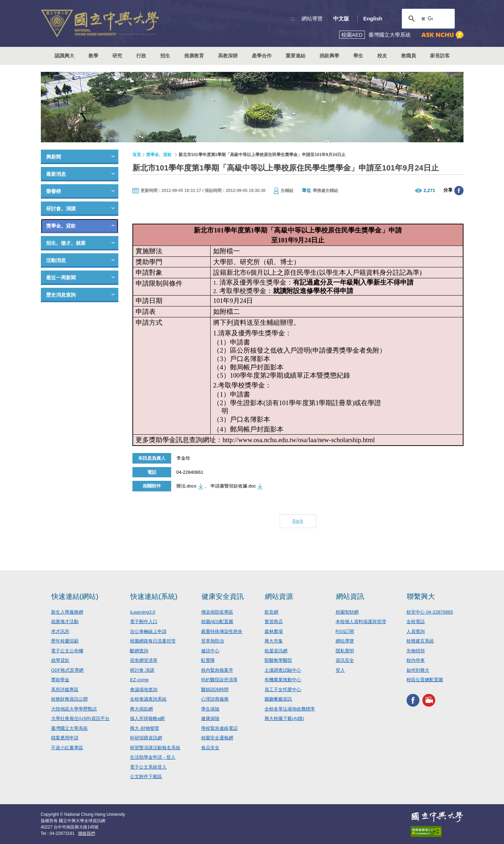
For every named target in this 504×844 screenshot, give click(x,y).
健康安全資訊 (223, 596)
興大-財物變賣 (144, 728)
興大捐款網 (141, 709)
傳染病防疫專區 (217, 612)
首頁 (137, 155)
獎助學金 (60, 680)
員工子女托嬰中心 (283, 690)
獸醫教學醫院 (278, 660)
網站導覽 (312, 18)
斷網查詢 (139, 651)
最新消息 (56, 174)
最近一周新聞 (61, 278)
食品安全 (210, 748)
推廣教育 (194, 56)
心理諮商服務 (215, 699)
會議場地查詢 (144, 690)
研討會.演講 (142, 670)
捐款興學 (329, 56)
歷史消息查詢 (61, 295)
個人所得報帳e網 (147, 718)
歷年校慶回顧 (65, 641)
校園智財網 (347, 612)
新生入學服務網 (67, 612)
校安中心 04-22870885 (430, 612)
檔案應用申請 (65, 738)
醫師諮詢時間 (215, 690)
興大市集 (274, 641)
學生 (358, 56)
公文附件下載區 (146, 777)
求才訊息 (60, 631)
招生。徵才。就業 (66, 243)
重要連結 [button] (295, 56)
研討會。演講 (61, 209)
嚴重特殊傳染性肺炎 (222, 631)
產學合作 (262, 56)
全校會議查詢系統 (148, 699)
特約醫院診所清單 (219, 680)
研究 (117, 56)
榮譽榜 (54, 191)
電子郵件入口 (144, 622)
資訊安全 (345, 660)
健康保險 (210, 718)
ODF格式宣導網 (67, 670)
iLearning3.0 (143, 612)
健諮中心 (210, 651)
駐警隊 (208, 660)
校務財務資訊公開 (69, 699)
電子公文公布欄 (67, 651)
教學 (93, 56)
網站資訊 (350, 596)
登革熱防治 (213, 641)
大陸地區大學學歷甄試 (74, 709)
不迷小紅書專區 (67, 748)
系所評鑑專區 (65, 690)
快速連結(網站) (75, 596)
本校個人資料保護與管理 (361, 622)
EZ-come (139, 680)
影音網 (271, 612)
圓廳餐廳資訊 (278, 699)
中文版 (341, 18)
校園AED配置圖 (217, 622)
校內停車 (416, 660)
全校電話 (416, 622)
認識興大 (64, 56)
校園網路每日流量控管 (153, 641)
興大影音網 (429, 700)
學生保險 (210, 709)
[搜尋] (427, 19)
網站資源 (279, 596)
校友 (382, 56)
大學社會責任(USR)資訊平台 (80, 718)
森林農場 (274, 631)
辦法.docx (186, 486)
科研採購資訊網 (146, 738)
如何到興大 (418, 670)
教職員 (409, 56)
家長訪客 (440, 56)
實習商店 (274, 622)
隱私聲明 (345, 651)
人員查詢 (416, 631)
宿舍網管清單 (144, 660)
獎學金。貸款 (61, 226)
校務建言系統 (420, 641)
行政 (141, 56)
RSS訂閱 (345, 631)
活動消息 (56, 260)
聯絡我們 (87, 833)
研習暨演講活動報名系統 (155, 748)
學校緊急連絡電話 (219, 728)
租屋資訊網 (276, 651)
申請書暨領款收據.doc (233, 486)
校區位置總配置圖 (425, 680)
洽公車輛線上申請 (148, 631)
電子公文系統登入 (148, 767)
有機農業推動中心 (283, 680)
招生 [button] (165, 56)
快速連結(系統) (154, 596)
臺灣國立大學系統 (69, 728)
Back (298, 521)
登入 (340, 670)
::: (293, 18)
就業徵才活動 (65, 622)
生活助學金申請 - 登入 (153, 757)
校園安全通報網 (217, 738)
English (373, 18)
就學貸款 (60, 660)
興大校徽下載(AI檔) (284, 718)
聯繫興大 (421, 596)
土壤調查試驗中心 (283, 670)
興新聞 (54, 157)
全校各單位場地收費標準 (290, 709)
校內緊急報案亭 (217, 670)
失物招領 (416, 651)
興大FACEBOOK (413, 700)
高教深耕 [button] (228, 56)
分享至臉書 (459, 191)
